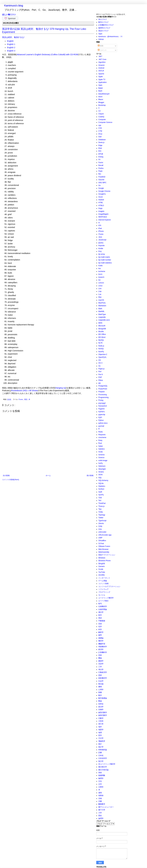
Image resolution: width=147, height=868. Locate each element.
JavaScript (102, 240)
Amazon (101, 65)
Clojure (101, 114)
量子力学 (102, 810)
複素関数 (102, 775)
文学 (100, 784)
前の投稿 (90, 476)
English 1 (11, 44)
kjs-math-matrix (104, 257)
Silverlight (102, 469)
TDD (100, 498)
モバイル (102, 595)
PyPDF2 (102, 412)
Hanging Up (61, 388)
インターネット (104, 578)
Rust (100, 443)
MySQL (101, 340)
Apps (100, 34)
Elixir (100, 148)
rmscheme (102, 437)
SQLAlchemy (103, 480)
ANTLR (101, 71)
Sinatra (101, 472)
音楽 (100, 624)
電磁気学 (102, 741)
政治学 (101, 707)
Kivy (100, 251)
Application (103, 82)
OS (100, 360)
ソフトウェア (103, 589)
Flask (100, 171)
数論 (100, 701)
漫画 (100, 793)
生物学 (101, 710)
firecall (101, 165)
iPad (100, 228)
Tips (100, 509)
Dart (100, 137)
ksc (100, 268)
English (10, 41)
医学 (100, 615)
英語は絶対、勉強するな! (13, 37)
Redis (101, 432)
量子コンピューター (106, 807)
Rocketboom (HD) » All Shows (25, 391)
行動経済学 (103, 672)
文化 (100, 781)
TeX (100, 501)
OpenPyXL (102, 357)
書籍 (100, 687)
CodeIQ (101, 117)
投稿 (101, 46)
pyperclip (102, 415)
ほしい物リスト (9, 14)
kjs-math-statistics (105, 263)
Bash (100, 91)
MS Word (102, 337)
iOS (100, 225)
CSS (100, 128)
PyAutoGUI (103, 406)
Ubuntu (101, 523)
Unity (100, 526)
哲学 (100, 735)
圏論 (100, 658)
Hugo (100, 208)
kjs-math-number (105, 260)
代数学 (101, 718)
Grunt (100, 197)
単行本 (101, 724)
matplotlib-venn (104, 320)
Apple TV (102, 80)
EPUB (101, 154)
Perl (100, 372)
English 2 (11, 47)
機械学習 (102, 644)
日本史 (101, 755)
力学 (100, 813)
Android (101, 68)
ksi (99, 280)
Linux (100, 286)
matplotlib (102, 317)
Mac (100, 297)
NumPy (101, 352)
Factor (101, 163)
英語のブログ (103, 31)
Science (101, 458)
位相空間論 (103, 609)
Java (100, 237)
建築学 (101, 661)
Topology (102, 515)
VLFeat (101, 544)
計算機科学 (103, 652)
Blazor (101, 99)
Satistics (102, 449)
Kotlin (100, 266)
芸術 (100, 655)
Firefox (101, 168)
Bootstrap (102, 105)
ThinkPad (102, 503)
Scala (100, 452)
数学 (100, 695)
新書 (100, 692)
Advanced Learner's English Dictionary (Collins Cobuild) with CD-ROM (47, 55)
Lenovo (101, 283)
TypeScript (102, 521)
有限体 (101, 796)
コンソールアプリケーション (109, 586)
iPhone (101, 231)
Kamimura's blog (14, 6)
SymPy (101, 495)
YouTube (102, 572)
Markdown (102, 306)
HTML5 (101, 206)
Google (101, 188)
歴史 (100, 816)
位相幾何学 (103, 606)
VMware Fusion (104, 546)
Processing (103, 395)
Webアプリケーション (107, 555)
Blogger (101, 102)
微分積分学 (103, 767)
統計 (100, 744)
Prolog (101, 400)
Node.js (101, 346)
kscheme (102, 271)
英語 (26, 399)
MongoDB (102, 329)
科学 (100, 629)
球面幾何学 (103, 647)
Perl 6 (101, 375)
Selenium (102, 466)
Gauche (101, 180)
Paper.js (101, 369)
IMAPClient (103, 217)
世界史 (101, 704)
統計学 (101, 747)
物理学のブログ (104, 28)
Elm (100, 151)
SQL (100, 478)
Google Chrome (104, 191)
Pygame (101, 409)
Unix (100, 529)
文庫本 (101, 787)
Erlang (101, 157)
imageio (101, 211)
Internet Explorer (105, 220)
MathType (102, 314)
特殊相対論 (103, 750)
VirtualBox (102, 541)
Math (100, 309)
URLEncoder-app (105, 535)
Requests (102, 435)
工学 (100, 667)
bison (100, 97)
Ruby (100, 440)
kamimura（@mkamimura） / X (110, 37)
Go (100, 185)
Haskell (101, 200)
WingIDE (102, 564)
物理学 (101, 778)
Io (99, 223)
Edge (100, 145)
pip (100, 383)
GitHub (101, 39)
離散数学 (102, 804)
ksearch (101, 277)
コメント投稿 (103, 584)
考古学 (101, 670)
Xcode (101, 569)
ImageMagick (103, 214)
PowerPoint (103, 389)
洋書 (100, 801)
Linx (100, 289)
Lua (100, 294)
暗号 (100, 604)
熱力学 (101, 761)
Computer (102, 120)
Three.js (101, 506)
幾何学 (101, 641)
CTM (100, 131)
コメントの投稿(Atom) (11, 480)
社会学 (101, 681)
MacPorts (102, 303)
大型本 (101, 721)
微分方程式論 (103, 770)
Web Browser (103, 549)
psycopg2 (102, 403)
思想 (100, 675)
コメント (102, 50)
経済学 (101, 649)
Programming (103, 397)
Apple (101, 77)
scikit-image (103, 460)
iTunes (21, 399)
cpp (100, 125)
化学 (100, 627)
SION (100, 475)
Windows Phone (105, 561)
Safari (101, 446)
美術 (100, 773)
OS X (100, 363)
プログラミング (104, 592)
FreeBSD (102, 177)
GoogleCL (102, 194)
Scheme (101, 455)
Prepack (101, 392)
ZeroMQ (101, 575)
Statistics (102, 486)
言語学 (101, 664)
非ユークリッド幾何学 (107, 764)
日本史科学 (103, 758)
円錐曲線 (102, 621)
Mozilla (101, 332)
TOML (101, 512)
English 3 (11, 51)
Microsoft (102, 326)
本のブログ (103, 19)
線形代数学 (103, 715)
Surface (101, 489)
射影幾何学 (103, 678)
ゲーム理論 (103, 581)
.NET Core (102, 59)
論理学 (101, 818)
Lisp (100, 291)
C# (99, 111)
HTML (101, 203)
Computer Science (105, 122)
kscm (100, 274)
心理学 (101, 690)
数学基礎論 (103, 698)
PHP (100, 377)
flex (100, 174)
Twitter (101, 518)
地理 (100, 733)
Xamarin (102, 566)
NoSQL (101, 349)
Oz (99, 366)
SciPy (101, 463)
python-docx (103, 423)
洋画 (100, 798)
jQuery (101, 243)
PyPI (100, 417)
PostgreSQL (103, 386)
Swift (100, 492)
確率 (100, 635)
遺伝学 (101, 612)
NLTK (100, 343)
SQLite (101, 483)
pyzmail (101, 426)
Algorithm (102, 62)
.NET (100, 56)
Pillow (101, 380)
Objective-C (103, 354)
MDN (100, 323)
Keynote (101, 246)
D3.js (100, 134)
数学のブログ (103, 22)
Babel (101, 88)
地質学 (101, 730)
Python (101, 420)
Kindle (101, 249)
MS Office (102, 334)
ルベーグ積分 (103, 601)
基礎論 (101, 638)
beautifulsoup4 (104, 94)
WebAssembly (104, 552)
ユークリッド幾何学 (106, 598)
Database (102, 140)
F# (99, 160)
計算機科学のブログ (106, 25)
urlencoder (102, 532)
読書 (100, 753)
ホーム (48, 476)
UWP (100, 538)
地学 (100, 727)
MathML (101, 311)
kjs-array (102, 254)
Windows (102, 558)
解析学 (101, 632)
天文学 (101, 738)
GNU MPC (102, 183)
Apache (101, 74)
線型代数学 (103, 712)
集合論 (101, 684)
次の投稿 (6, 476)
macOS (101, 300)
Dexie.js (101, 142)
